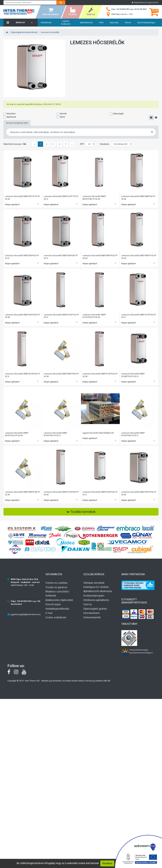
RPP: (82, 144)
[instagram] (18, 678)
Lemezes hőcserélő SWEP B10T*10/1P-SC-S (62, 198)
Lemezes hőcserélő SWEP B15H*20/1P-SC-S (17, 378)
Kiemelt (63, 114)
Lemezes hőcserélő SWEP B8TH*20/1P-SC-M (56, 378)
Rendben (107, 863)
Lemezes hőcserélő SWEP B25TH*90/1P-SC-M (95, 198)
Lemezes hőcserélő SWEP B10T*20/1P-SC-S (139, 318)
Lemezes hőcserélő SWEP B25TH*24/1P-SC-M (17, 438)
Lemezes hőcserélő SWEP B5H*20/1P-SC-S (22, 258)
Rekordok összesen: (15, 144)
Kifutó (62, 117)
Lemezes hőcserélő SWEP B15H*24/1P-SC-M (95, 378)
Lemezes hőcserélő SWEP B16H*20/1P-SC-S (95, 498)
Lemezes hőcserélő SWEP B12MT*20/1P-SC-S (133, 378)
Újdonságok (118, 114)
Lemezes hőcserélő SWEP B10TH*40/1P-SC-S (133, 438)
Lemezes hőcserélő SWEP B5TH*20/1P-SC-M (17, 318)
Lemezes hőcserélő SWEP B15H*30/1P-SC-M (56, 498)
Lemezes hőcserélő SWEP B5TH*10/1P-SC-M (17, 198)
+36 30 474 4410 (140, 9)
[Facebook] (11, 678)
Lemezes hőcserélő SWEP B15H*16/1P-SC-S (56, 318)
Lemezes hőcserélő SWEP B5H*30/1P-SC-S (61, 258)
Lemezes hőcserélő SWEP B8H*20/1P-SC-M (139, 198)
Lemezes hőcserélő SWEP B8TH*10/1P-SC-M (133, 258)
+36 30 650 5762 (123, 9)
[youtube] (26, 678)
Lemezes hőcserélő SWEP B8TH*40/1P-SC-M (17, 498)
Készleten (11, 114)
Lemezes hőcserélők (50, 32)
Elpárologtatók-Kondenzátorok (24, 32)
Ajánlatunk (11, 117)
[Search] (61, 3)
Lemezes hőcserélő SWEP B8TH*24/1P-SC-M (95, 258)
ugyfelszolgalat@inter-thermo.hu (26, 619)
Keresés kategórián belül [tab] (17, 123)
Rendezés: (105, 144)
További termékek (81, 517)
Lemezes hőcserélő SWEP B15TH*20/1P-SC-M (95, 318)
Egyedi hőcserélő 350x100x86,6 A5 (99, 437)
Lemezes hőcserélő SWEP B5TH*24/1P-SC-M (133, 498)
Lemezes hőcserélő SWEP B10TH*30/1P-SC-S (56, 438)
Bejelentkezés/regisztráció (145, 2)
